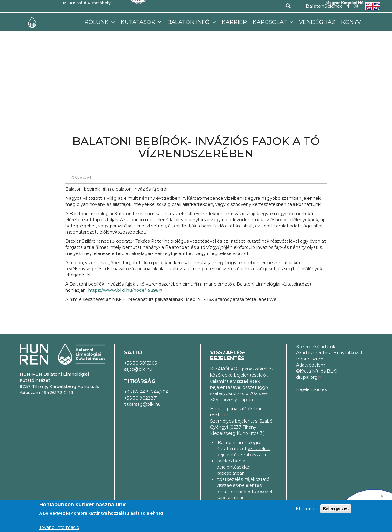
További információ (59, 527)
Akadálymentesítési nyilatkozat (329, 353)
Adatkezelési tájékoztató (243, 479)
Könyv (351, 22)
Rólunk (97, 22)
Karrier (234, 22)
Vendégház (317, 22)
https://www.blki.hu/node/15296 (125, 290)
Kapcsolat (271, 22)
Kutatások (139, 22)
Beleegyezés (336, 509)
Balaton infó (189, 22)
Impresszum (310, 359)
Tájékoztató (229, 461)
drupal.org (309, 377)
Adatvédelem (311, 365)
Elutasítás (306, 509)
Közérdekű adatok (316, 347)
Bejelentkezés (311, 389)
